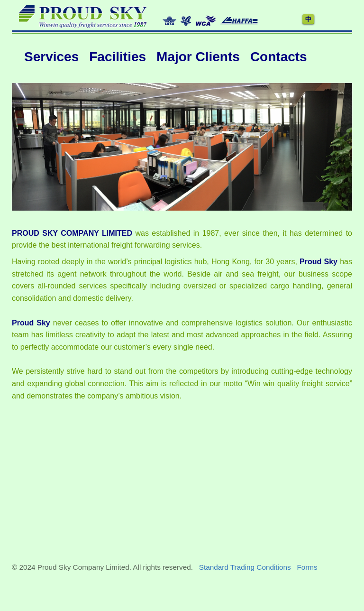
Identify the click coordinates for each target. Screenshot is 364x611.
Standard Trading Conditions (245, 567)
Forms (307, 567)
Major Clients (198, 57)
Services (51, 57)
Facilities (118, 57)
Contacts (279, 57)
